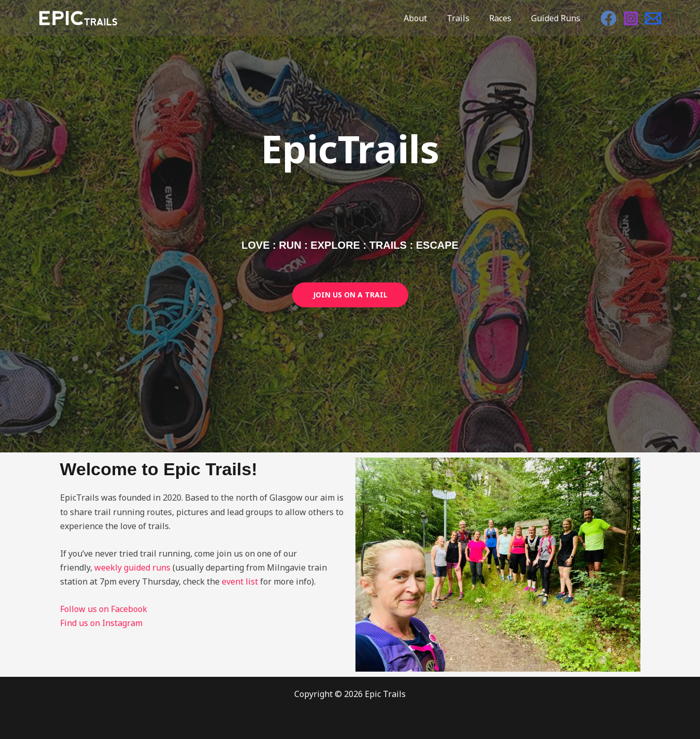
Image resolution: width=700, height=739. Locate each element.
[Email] (653, 18)
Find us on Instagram (101, 623)
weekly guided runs (132, 567)
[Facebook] (609, 18)
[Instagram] (631, 18)
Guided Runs (557, 18)
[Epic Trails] (78, 17)
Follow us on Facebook (104, 609)
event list (240, 581)
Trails (466, 18)
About (426, 18)
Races (505, 18)
